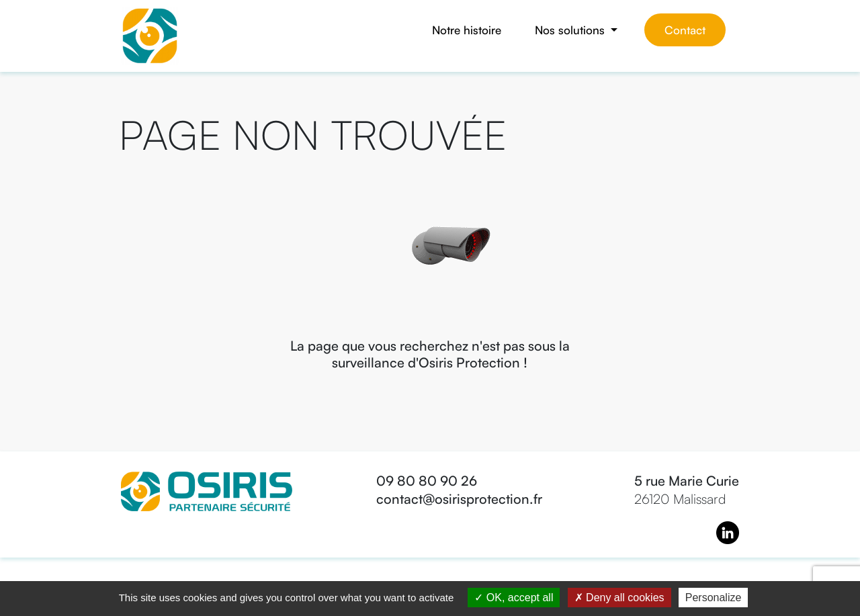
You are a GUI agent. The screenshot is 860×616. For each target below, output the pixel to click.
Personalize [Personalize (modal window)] (714, 598)
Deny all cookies (619, 598)
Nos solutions (571, 30)
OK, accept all (514, 598)
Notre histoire (467, 30)
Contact (685, 30)
